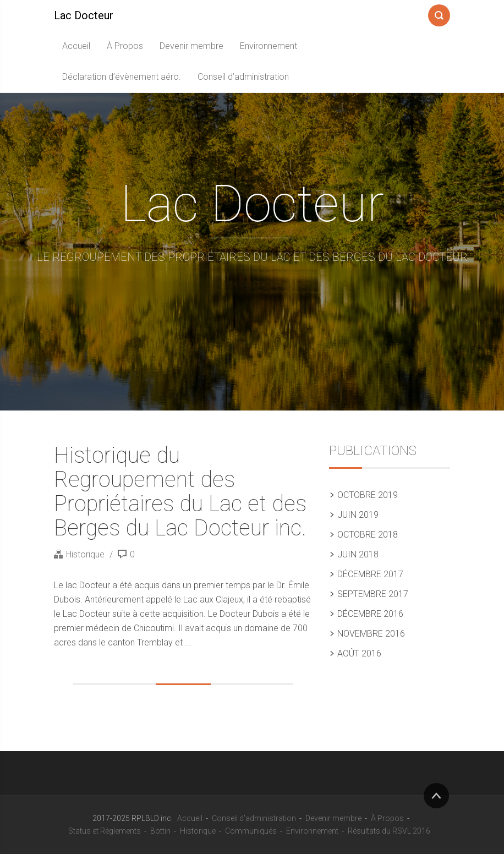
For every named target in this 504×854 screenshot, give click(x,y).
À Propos (125, 46)
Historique (85, 554)
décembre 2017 (370, 574)
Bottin (160, 831)
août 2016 (359, 653)
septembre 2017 (373, 594)
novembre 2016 (371, 634)
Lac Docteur (84, 15)
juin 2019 (358, 515)
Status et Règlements (105, 831)
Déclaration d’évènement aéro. (122, 77)
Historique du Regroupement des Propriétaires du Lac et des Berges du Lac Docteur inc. (180, 492)
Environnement (269, 46)
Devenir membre (191, 46)
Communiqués (251, 831)
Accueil (76, 46)
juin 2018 (358, 554)
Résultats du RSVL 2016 (389, 831)
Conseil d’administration (243, 77)
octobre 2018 (368, 535)
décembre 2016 (370, 614)
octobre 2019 (368, 495)
